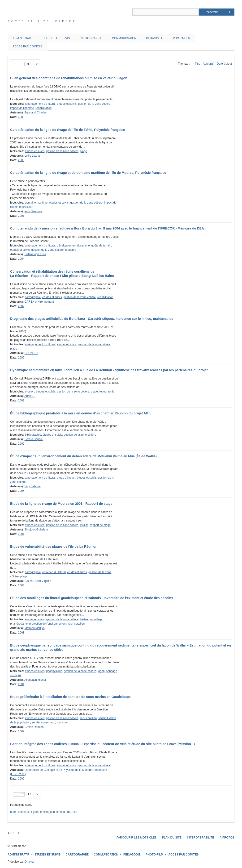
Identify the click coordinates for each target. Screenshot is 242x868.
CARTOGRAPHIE (91, 38)
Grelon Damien (34, 727)
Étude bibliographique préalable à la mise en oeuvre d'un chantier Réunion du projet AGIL (81, 413)
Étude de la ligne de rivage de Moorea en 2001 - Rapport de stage (61, 504)
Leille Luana (32, 156)
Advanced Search (229, 12)
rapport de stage (100, 525)
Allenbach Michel (35, 680)
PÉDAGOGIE (155, 38)
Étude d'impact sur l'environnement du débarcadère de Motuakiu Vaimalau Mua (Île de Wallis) (83, 456)
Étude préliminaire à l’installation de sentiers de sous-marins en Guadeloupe (70, 697)
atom (13, 812)
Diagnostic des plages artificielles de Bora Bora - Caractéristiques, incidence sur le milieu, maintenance (92, 319)
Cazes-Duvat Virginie (38, 581)
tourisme (71, 250)
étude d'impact (66, 478)
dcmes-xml (25, 812)
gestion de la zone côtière (94, 104)
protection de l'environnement (48, 624)
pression (28, 207)
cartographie (33, 297)
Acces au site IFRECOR (42, 21)
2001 (21, 216)
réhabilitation (43, 108)
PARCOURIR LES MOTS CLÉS (137, 838)
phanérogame (19, 624)
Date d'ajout (224, 64)
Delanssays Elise (35, 254)
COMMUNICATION (124, 38)
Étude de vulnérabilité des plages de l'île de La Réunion (54, 547)
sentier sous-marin (43, 722)
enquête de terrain (100, 246)
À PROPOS (227, 838)
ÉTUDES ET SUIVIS (57, 38)
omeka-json (48, 812)
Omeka (29, 862)
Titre (198, 64)
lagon (101, 671)
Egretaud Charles (36, 113)
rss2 (75, 812)
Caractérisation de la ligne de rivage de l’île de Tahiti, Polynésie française (68, 130)
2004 (21, 259)
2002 (21, 306)
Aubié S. (30, 396)
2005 (21, 160)
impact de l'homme (22, 108)
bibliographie (33, 435)
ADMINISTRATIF (23, 38)
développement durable (72, 246)
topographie (107, 392)
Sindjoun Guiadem (36, 530)
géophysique (54, 671)
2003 (21, 117)
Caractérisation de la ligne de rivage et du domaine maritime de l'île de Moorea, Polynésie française (88, 173)
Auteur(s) (209, 64)
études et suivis (67, 104)
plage (84, 151)
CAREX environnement (39, 302)
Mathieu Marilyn (35, 628)
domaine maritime (36, 203)
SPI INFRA (32, 353)
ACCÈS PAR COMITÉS (27, 46)
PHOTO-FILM (182, 38)
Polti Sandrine (33, 211)
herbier (84, 619)
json (36, 812)
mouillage (96, 619)
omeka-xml (63, 812)
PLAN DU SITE (172, 838)
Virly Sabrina (33, 486)
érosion (30, 392)
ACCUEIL (14, 833)
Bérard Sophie (34, 439)
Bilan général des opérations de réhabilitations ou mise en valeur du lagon (69, 78)
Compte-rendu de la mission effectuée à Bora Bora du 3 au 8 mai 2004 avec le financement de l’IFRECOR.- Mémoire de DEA (107, 228)
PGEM (84, 525)
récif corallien (76, 624)
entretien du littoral (54, 572)
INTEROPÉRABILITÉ (201, 838)
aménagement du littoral (40, 104)
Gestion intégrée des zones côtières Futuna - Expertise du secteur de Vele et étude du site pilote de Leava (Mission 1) (102, 744)
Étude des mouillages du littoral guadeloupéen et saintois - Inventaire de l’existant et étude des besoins (92, 598)
